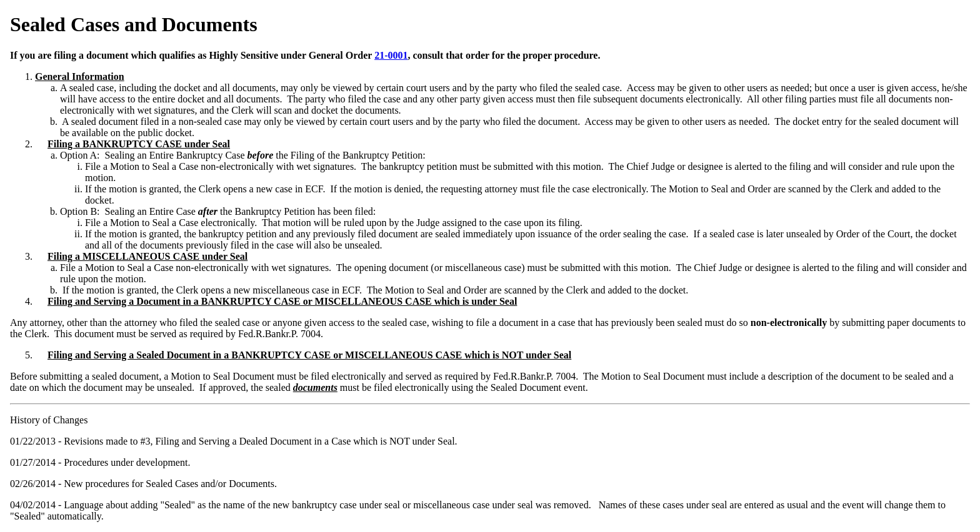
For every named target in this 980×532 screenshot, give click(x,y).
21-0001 (391, 55)
